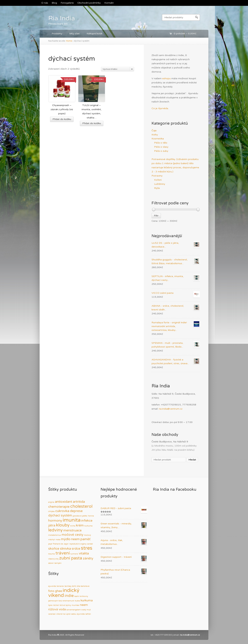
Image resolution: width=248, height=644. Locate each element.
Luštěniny (160, 184)
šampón (58, 563)
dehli (74, 586)
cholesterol (81, 506)
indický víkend (64, 593)
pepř (50, 544)
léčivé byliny (65, 605)
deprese (76, 511)
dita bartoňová (83, 586)
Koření (158, 180)
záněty (88, 558)
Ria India (62, 18)
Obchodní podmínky (89, 3)
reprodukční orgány (78, 544)
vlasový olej (53, 559)
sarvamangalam (74, 610)
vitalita (84, 553)
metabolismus (55, 535)
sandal (90, 544)
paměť (85, 539)
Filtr (156, 216)
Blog (54, 3)
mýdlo (66, 539)
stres (87, 548)
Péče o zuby (161, 151)
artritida (79, 502)
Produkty (57, 34)
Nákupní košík (94, 34)
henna (91, 516)
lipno (50, 605)
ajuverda (52, 586)
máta (58, 540)
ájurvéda (81, 614)
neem (75, 539)
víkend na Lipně (63, 614)
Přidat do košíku (62, 119)
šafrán (88, 614)
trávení (63, 553)
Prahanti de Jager (61, 544)
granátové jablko (80, 516)
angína (51, 502)
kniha (73, 526)
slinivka (65, 549)
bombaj (68, 586)
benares (60, 586)
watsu (74, 614)
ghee (58, 591)
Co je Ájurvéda (160, 108)
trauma (51, 554)
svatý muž (86, 610)
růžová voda (57, 609)
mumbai (75, 605)
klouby (63, 525)
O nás (45, 3)
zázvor (51, 563)
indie (69, 596)
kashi (77, 596)
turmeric (74, 554)
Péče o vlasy (161, 147)
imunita (72, 520)
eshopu (166, 78)
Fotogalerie (67, 3)
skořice (54, 549)
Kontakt (109, 3)
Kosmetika (158, 139)
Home (69, 41)
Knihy (155, 135)
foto (51, 591)
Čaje (154, 131)
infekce (87, 521)
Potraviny (157, 176)
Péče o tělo (161, 143)
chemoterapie (59, 507)
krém (80, 525)
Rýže (157, 188)
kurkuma (88, 526)
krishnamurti (68, 601)
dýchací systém (60, 515)
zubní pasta (71, 558)
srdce (76, 549)
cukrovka (62, 511)
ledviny (55, 530)
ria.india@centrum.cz (171, 409)
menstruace (73, 530)
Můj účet (74, 34)
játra (52, 525)
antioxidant (64, 502)
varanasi (52, 614)
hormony (55, 521)
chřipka (51, 511)
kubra (77, 601)
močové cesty (72, 535)
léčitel (56, 605)
